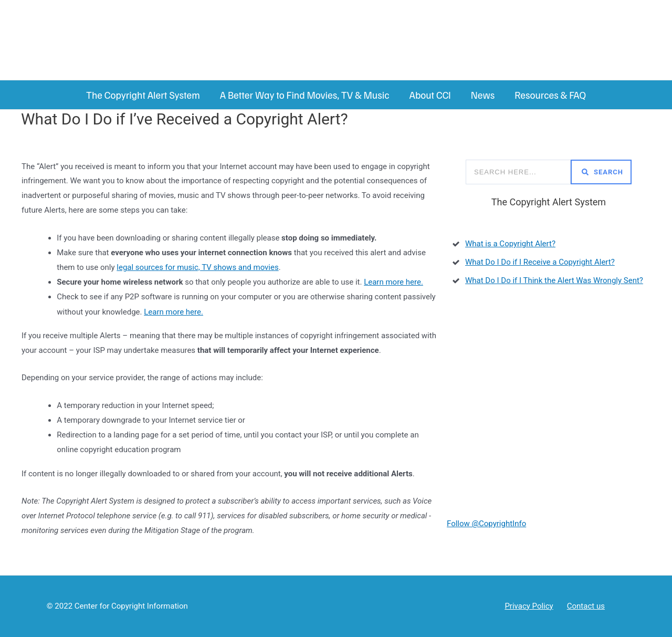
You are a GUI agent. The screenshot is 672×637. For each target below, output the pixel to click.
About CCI (430, 95)
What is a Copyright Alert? (510, 244)
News (483, 95)
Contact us (586, 606)
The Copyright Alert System (143, 95)
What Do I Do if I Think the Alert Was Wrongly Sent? (554, 280)
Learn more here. (393, 282)
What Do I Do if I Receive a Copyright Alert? (540, 262)
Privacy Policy (529, 606)
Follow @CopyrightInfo (486, 524)
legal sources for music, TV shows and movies (197, 267)
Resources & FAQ (550, 95)
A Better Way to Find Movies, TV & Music (305, 95)
